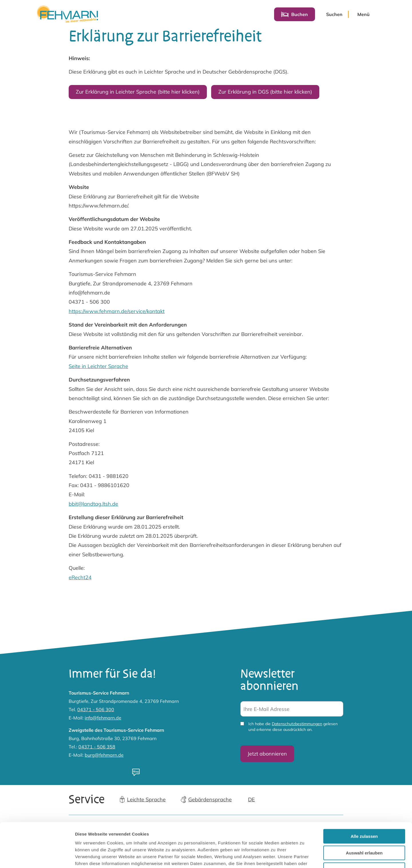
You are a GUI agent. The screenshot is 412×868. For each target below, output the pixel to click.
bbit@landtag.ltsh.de (93, 504)
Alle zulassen (364, 798)
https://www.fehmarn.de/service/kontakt (117, 311)
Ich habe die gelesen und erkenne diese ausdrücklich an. (293, 727)
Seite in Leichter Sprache (98, 366)
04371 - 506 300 (96, 709)
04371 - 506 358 (97, 747)
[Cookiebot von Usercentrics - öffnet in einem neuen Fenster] (37, 857)
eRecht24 (80, 577)
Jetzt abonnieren (267, 754)
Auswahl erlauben (364, 815)
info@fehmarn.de (103, 718)
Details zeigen (304, 857)
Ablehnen (364, 832)
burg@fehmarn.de (104, 755)
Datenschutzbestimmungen (297, 724)
